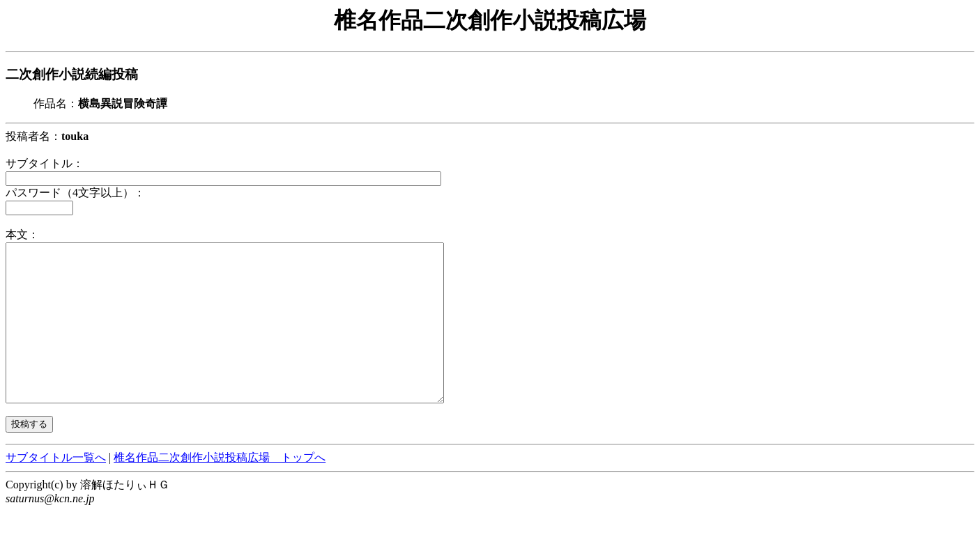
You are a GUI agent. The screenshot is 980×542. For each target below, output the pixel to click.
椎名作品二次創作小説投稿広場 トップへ (220, 489)
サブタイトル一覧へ (56, 489)
